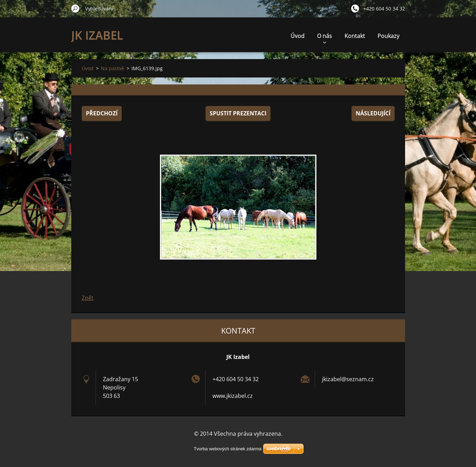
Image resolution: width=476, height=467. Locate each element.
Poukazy (389, 36)
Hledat (75, 8)
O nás (325, 38)
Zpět (88, 298)
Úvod (298, 36)
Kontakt (355, 36)
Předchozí (102, 113)
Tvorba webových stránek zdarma (228, 449)
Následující (373, 113)
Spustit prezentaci (238, 113)
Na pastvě (112, 68)
